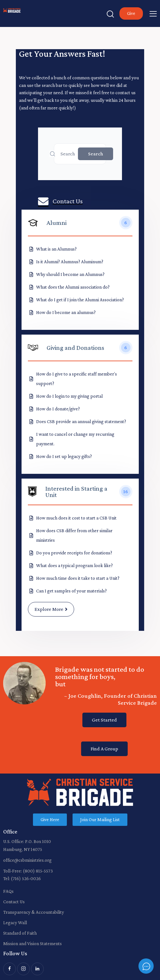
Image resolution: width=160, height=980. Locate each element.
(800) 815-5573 (38, 871)
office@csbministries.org (27, 860)
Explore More (51, 609)
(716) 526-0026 (26, 879)
